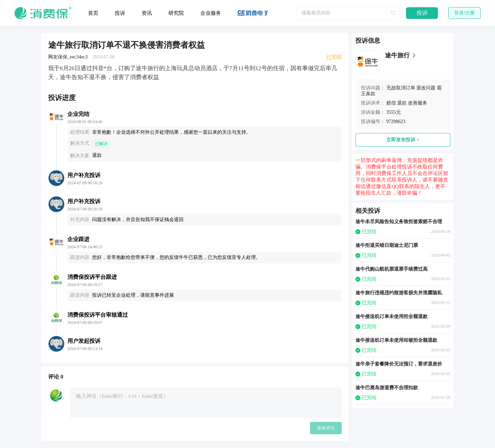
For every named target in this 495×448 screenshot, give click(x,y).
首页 (93, 13)
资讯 (147, 13)
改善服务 (418, 103)
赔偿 (391, 103)
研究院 (176, 13)
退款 (402, 103)
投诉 (120, 13)
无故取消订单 (401, 88)
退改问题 (426, 88)
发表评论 (326, 428)
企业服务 (211, 13)
